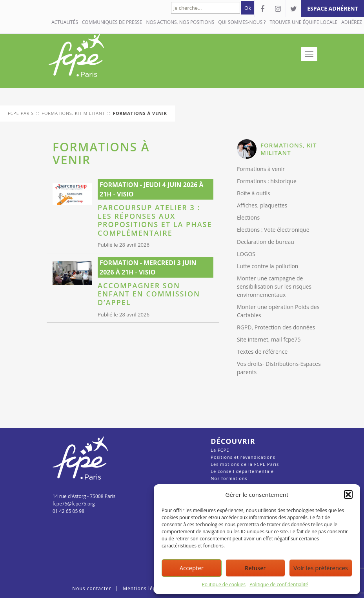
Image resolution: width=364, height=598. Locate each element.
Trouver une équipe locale (303, 22)
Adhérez (352, 22)
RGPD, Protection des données (276, 327)
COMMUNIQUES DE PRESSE (112, 22)
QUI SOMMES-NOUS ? (242, 22)
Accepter (192, 568)
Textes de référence (262, 352)
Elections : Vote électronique (273, 230)
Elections (248, 217)
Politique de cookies (224, 584)
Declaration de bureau (266, 242)
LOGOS (246, 254)
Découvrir (233, 441)
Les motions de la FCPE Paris (245, 464)
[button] (348, 494)
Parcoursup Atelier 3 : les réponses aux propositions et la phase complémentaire (155, 220)
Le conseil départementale (242, 471)
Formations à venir (261, 169)
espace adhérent (333, 8)
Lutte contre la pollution (268, 266)
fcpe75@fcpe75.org (74, 504)
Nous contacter (92, 588)
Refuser (255, 568)
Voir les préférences (321, 568)
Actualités (65, 22)
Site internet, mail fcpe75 (269, 339)
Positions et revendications (243, 457)
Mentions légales (144, 588)
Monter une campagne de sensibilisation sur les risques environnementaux (274, 286)
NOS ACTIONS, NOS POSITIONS (180, 22)
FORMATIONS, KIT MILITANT (289, 149)
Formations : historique (267, 181)
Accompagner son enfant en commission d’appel (149, 294)
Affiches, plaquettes (262, 205)
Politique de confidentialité (279, 584)
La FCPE (220, 450)
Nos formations (229, 478)
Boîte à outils (254, 193)
